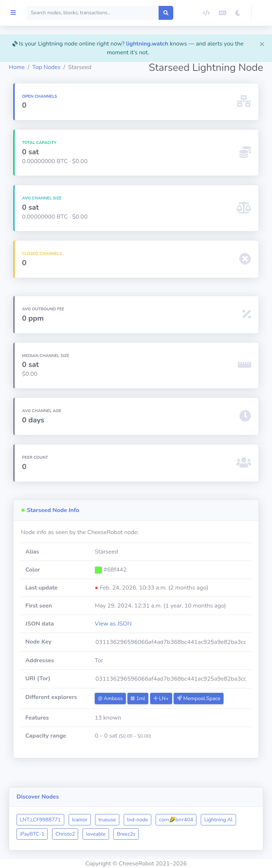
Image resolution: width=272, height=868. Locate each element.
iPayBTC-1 (110, 834)
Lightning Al (72, 834)
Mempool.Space (147, 719)
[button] (262, 13)
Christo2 (143, 834)
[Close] (262, 44)
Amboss (138, 707)
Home (55, 67)
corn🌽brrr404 (214, 820)
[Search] (124, 13)
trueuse (145, 820)
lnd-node (176, 820)
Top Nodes (85, 67)
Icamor (118, 820)
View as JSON (141, 633)
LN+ (188, 707)
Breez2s (204, 834)
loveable (173, 834)
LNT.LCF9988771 (79, 820)
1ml (165, 707)
